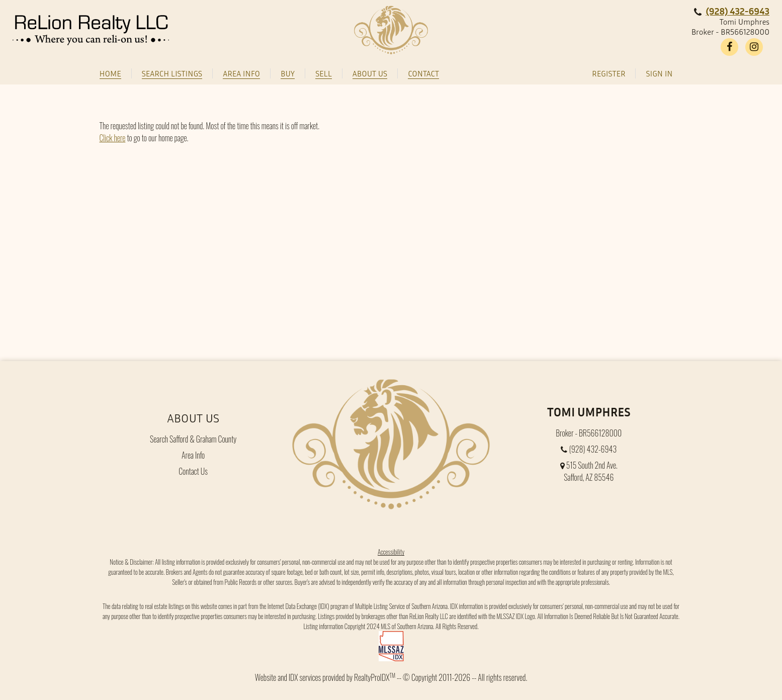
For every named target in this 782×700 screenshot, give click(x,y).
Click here (113, 138)
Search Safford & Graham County (193, 439)
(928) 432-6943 (737, 11)
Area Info (193, 455)
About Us (193, 418)
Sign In (659, 73)
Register (609, 73)
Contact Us (193, 471)
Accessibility (391, 552)
